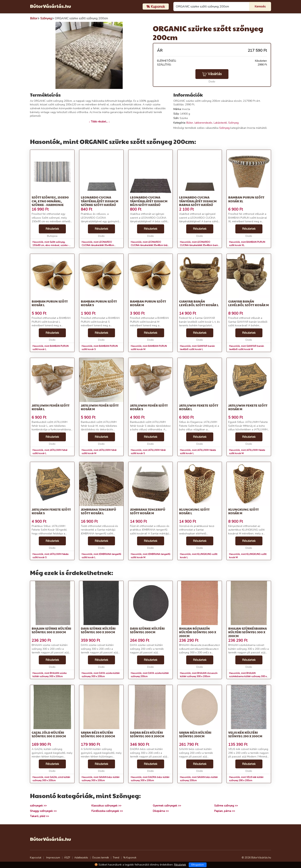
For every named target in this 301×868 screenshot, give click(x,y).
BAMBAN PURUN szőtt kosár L (50, 303)
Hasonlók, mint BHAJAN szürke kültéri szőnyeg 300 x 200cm (49, 675)
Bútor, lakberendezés (199, 123)
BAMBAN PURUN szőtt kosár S (99, 303)
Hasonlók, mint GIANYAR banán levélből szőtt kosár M (246, 348)
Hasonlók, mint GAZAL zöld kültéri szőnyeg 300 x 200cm (51, 779)
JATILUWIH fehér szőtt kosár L (51, 407)
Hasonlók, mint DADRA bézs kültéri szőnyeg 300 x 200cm (150, 779)
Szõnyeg (233, 123)
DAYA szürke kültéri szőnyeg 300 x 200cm (98, 630)
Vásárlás (212, 74)
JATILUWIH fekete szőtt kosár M (248, 407)
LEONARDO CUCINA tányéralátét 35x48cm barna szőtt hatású (198, 201)
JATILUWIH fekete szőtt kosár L (199, 407)
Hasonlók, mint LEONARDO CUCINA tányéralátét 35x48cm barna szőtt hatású (200, 245)
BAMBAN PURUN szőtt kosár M (148, 303)
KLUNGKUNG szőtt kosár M (244, 511)
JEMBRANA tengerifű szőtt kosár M (148, 511)
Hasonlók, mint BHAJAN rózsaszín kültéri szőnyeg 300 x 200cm (199, 675)
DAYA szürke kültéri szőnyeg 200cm (147, 630)
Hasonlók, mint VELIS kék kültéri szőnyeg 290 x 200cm (246, 779)
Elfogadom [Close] (198, 865)
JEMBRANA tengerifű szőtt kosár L (98, 511)
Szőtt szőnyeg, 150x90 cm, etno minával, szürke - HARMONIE (50, 201)
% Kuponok (130, 858)
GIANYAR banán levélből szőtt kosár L (199, 303)
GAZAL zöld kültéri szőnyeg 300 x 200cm (49, 734)
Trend (116, 858)
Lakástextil (220, 123)
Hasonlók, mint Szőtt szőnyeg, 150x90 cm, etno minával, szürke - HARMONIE (51, 245)
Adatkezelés (81, 858)
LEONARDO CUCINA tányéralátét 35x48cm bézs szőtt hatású (149, 201)
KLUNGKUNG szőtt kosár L (194, 511)
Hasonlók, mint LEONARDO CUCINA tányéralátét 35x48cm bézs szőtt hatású (150, 245)
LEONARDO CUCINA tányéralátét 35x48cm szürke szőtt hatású (100, 201)
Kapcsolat (36, 858)
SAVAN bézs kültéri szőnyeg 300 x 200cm (98, 734)
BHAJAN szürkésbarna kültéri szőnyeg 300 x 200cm (248, 632)
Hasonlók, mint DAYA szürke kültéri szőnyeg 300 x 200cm (101, 675)
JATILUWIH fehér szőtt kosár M (100, 407)
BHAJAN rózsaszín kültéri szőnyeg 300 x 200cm (198, 632)
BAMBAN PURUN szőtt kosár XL (246, 199)
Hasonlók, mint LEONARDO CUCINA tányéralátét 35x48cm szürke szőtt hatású (98, 245)
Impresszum (53, 858)
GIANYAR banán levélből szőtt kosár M (248, 303)
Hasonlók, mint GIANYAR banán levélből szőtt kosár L (197, 348)
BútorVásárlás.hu (50, 6)
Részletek (52, 229)
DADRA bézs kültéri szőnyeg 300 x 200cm (147, 734)
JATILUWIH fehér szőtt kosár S (149, 407)
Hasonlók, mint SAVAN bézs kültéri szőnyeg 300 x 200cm (100, 779)
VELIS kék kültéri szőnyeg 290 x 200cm (245, 734)
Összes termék (100, 858)
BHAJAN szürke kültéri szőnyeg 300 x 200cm (51, 630)
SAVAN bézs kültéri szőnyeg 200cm (195, 734)
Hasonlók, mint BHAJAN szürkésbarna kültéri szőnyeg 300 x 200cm (248, 676)
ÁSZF (67, 858)
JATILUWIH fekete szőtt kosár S (51, 511)
